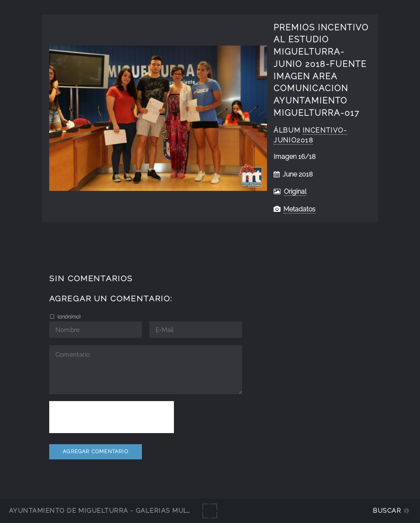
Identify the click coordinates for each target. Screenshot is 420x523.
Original (295, 192)
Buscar (387, 510)
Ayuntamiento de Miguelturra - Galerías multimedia (112, 510)
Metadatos (299, 209)
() (68, 317)
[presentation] (112, 417)
